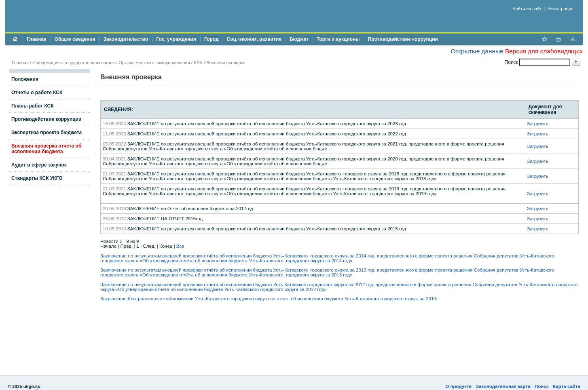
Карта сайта (567, 386)
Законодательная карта (503, 386)
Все (180, 246)
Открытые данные (477, 51)
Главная (37, 39)
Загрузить (538, 124)
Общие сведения (75, 39)
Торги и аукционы (338, 39)
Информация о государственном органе (74, 63)
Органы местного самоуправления (154, 63)
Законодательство (126, 39)
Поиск (542, 386)
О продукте (458, 386)
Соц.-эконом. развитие (254, 39)
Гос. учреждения (176, 39)
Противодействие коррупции (403, 39)
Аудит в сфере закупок (39, 165)
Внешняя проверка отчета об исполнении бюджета (46, 149)
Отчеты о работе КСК (37, 93)
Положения (25, 79)
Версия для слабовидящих (544, 51)
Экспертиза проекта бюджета (47, 133)
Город (212, 39)
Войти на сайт (527, 8)
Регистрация (561, 8)
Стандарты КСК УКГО (37, 178)
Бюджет (299, 39)
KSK (198, 63)
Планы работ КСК (33, 106)
